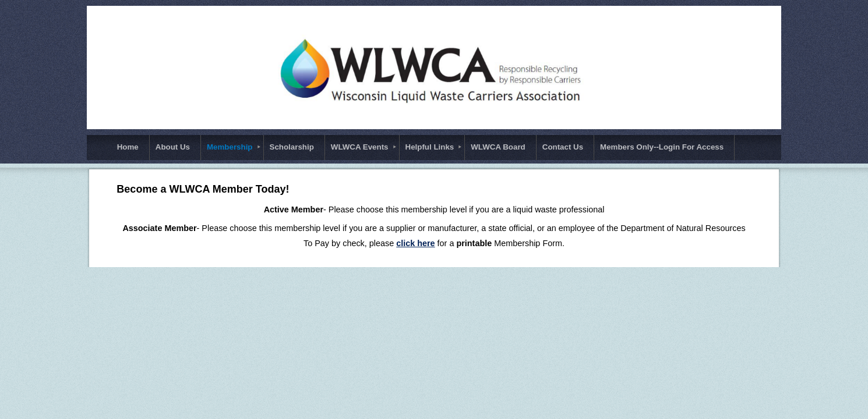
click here (415, 243)
